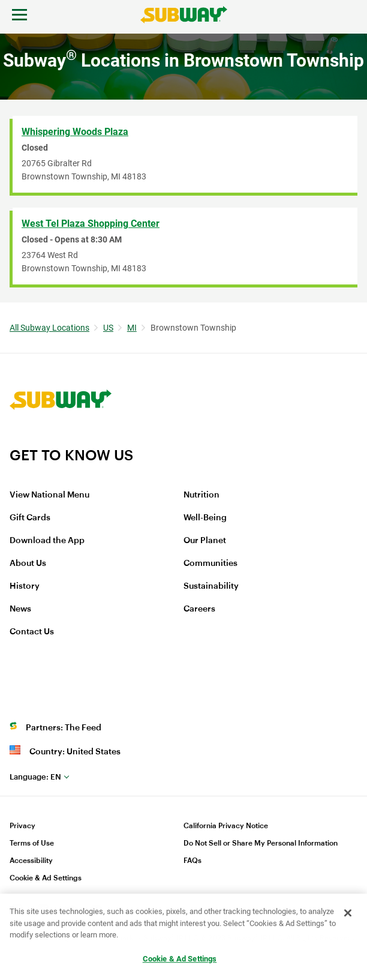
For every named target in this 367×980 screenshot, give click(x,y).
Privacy (22, 826)
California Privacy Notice (226, 826)
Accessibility (31, 861)
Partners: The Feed (64, 728)
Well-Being (205, 518)
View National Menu (49, 495)
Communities (210, 564)
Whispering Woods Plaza (75, 132)
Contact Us (32, 632)
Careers (199, 609)
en (35, 777)
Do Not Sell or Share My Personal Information (261, 843)
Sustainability (211, 586)
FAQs (192, 861)
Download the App (47, 541)
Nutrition (201, 495)
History (25, 586)
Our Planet (205, 541)
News (20, 609)
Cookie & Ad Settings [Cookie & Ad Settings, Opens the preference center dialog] (180, 959)
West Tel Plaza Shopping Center (91, 224)
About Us (28, 564)
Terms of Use (32, 843)
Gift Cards (30, 518)
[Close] (348, 913)
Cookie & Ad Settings (46, 878)
